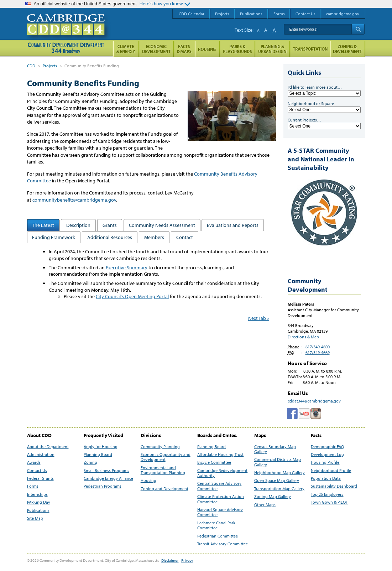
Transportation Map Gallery (279, 489)
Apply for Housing (101, 447)
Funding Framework (54, 237)
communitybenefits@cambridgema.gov (74, 200)
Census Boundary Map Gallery (275, 449)
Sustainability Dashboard (334, 486)
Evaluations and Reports (233, 225)
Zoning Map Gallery (273, 497)
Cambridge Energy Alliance (108, 478)
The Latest (43, 225)
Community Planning (160, 447)
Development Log (327, 455)
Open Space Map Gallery (277, 481)
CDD (31, 66)
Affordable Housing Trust (220, 455)
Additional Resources (110, 237)
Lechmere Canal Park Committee (216, 525)
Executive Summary (127, 268)
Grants (110, 225)
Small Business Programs (106, 471)
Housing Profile (325, 462)
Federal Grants (40, 478)
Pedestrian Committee (218, 536)
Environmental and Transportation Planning (163, 470)
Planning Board (98, 455)
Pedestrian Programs (103, 486)
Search (358, 29)
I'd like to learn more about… (315, 87)
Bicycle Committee (214, 462)
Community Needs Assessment (162, 225)
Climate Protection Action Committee (221, 499)
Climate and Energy (126, 49)
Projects (50, 66)
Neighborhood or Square (311, 103)
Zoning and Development (164, 489)
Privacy (187, 560)
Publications (38, 510)
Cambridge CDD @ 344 (69, 32)
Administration (41, 455)
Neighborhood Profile (331, 471)
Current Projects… (304, 120)
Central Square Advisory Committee (219, 486)
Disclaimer (170, 560)
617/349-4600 (318, 347)
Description (78, 225)
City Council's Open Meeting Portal (132, 296)
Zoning (90, 462)
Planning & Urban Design (272, 49)
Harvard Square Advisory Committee (220, 512)
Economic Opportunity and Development (166, 457)
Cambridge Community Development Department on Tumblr (304, 414)
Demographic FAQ (327, 447)
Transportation (310, 49)
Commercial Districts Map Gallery (278, 462)
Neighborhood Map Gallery (279, 473)
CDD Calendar (192, 14)
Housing (148, 481)
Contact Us (37, 471)
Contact (185, 237)
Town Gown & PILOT (329, 502)
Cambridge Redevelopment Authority (222, 473)
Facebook (292, 414)
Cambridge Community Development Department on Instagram (316, 414)
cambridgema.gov (343, 14)
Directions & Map (303, 337)
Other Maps (265, 505)
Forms (33, 486)
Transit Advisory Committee (223, 544)
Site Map (35, 518)
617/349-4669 (318, 352)
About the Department (48, 447)
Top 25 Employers (327, 494)
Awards (34, 462)
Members (154, 237)
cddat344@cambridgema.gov (314, 401)
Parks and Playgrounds (237, 49)
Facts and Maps (184, 49)
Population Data (326, 478)
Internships (37, 494)
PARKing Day (39, 502)
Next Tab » (259, 318)
